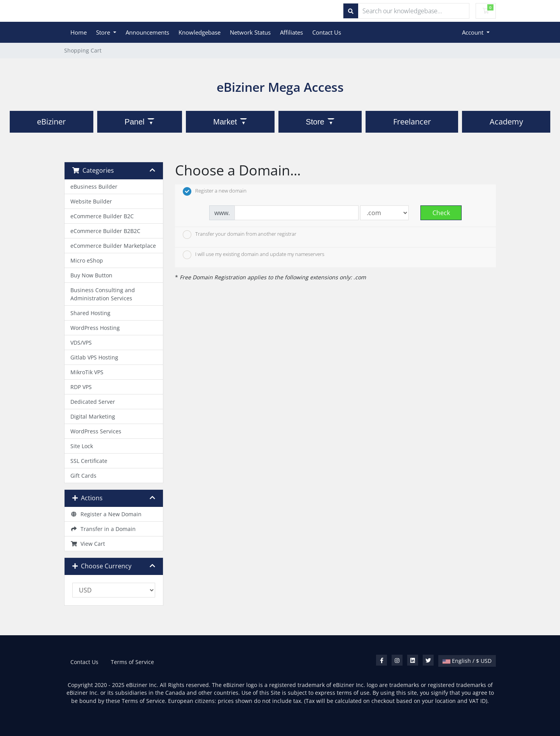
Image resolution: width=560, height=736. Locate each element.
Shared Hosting (90, 313)
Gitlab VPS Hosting (94, 357)
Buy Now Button (91, 275)
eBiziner (51, 122)
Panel (134, 122)
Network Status (250, 32)
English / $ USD (467, 661)
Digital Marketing (93, 416)
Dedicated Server (93, 402)
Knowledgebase (199, 32)
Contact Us (327, 32)
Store (104, 32)
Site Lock (82, 446)
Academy (506, 122)
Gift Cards (83, 476)
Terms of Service (132, 662)
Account (473, 32)
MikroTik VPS (87, 372)
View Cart (88, 544)
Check (441, 213)
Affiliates (291, 32)
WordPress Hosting (95, 328)
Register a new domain (215, 191)
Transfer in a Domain (103, 529)
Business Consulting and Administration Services (103, 294)
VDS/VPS (81, 343)
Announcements (147, 32)
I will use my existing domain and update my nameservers (254, 255)
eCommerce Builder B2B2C (105, 231)
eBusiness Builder (94, 187)
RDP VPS (81, 387)
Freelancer (412, 122)
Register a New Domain (106, 514)
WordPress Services (96, 431)
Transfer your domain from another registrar (240, 235)
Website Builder (91, 201)
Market (225, 122)
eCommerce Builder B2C (102, 216)
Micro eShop (87, 260)
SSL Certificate (89, 461)
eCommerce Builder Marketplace (113, 246)
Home (79, 32)
